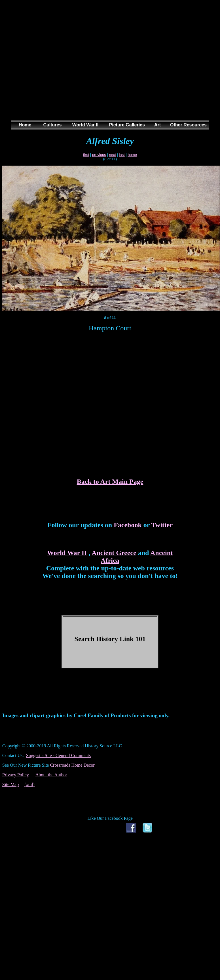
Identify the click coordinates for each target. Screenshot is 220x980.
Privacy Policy (16, 775)
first (86, 155)
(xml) (29, 784)
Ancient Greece (114, 553)
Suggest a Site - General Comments (58, 755)
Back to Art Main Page (110, 481)
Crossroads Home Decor (72, 765)
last (122, 155)
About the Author (51, 775)
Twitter (162, 525)
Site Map (10, 784)
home (132, 155)
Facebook (128, 525)
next (112, 155)
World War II (67, 553)
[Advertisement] (108, 66)
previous (99, 155)
